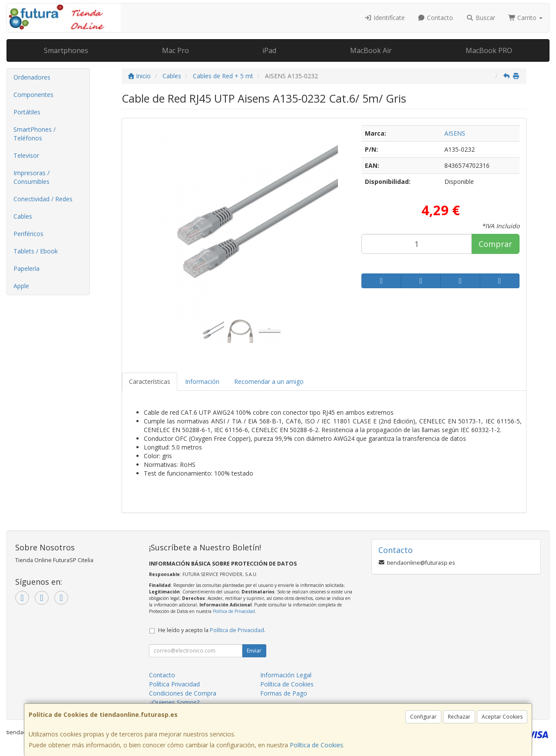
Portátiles (27, 112)
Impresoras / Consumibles (31, 177)
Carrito (526, 18)
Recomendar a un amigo (269, 381)
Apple (21, 286)
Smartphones (66, 50)
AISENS (455, 133)
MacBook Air (371, 50)
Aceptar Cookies (502, 717)
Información (202, 381)
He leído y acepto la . (212, 630)
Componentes (33, 95)
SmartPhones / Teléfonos (35, 134)
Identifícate (384, 18)
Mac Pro (175, 50)
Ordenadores (32, 77)
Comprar (495, 244)
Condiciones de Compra (183, 693)
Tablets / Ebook (36, 251)
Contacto (436, 18)
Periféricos (28, 234)
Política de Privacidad (234, 611)
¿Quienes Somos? (174, 702)
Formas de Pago (284, 693)
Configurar (423, 717)
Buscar (481, 18)
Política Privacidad (174, 684)
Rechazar (459, 717)
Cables (23, 216)
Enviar (254, 651)
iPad (269, 50)
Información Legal (286, 675)
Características (150, 381)
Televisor (26, 155)
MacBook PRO (489, 50)
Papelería (26, 268)
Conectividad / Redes (43, 199)
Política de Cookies (316, 745)
